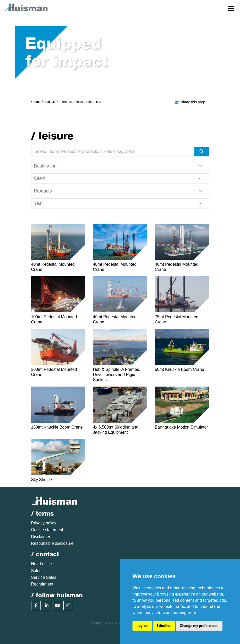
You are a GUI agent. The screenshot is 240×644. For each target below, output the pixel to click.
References (66, 102)
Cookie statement (47, 530)
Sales (36, 571)
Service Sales (44, 577)
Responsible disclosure (52, 543)
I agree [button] (142, 626)
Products (49, 102)
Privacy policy (44, 523)
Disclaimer (41, 537)
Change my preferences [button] (199, 626)
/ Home (36, 102)
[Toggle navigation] (231, 8)
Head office (42, 564)
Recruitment (42, 584)
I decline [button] (164, 626)
